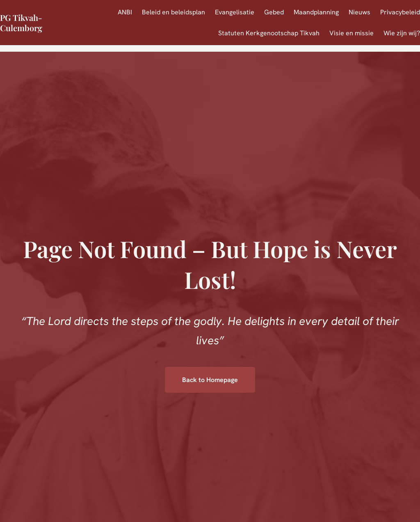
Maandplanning (316, 12)
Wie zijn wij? (402, 33)
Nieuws (360, 12)
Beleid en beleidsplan (173, 12)
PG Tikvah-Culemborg (21, 23)
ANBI (125, 12)
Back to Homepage (210, 380)
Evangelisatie (235, 12)
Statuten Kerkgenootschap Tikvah (269, 33)
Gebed (274, 12)
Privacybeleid (400, 12)
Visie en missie (352, 33)
